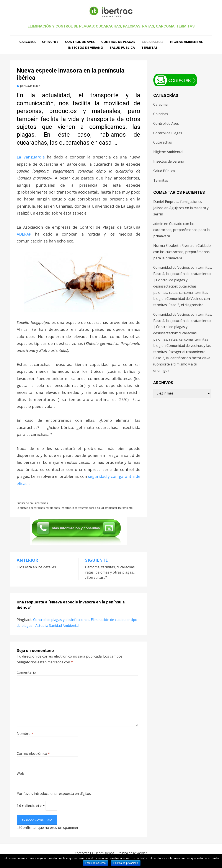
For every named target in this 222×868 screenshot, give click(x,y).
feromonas (53, 508)
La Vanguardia (31, 157)
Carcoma (27, 42)
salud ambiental (107, 508)
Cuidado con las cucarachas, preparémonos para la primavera (181, 230)
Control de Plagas (118, 42)
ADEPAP (24, 234)
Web (20, 774)
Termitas (149, 47)
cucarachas (38, 508)
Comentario (26, 672)
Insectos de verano (86, 47)
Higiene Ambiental (186, 42)
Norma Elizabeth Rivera (172, 246)
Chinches (50, 42)
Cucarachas (153, 42)
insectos (66, 508)
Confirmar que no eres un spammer (48, 828)
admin (158, 224)
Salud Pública (122, 47)
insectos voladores (84, 508)
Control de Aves (80, 42)
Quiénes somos (103, 853)
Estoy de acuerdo (95, 863)
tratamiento (125, 508)
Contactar (82, 853)
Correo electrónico (33, 754)
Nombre (25, 734)
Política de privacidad (132, 853)
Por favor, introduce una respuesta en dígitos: (54, 794)
